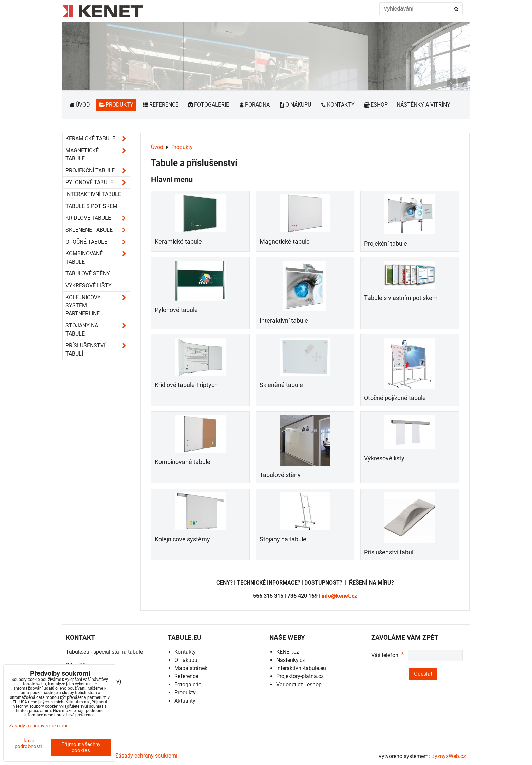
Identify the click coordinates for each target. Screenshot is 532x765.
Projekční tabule (386, 244)
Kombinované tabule (183, 462)
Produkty (116, 105)
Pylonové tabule (176, 310)
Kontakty (337, 105)
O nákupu (295, 105)
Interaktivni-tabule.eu (301, 668)
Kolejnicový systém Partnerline (98, 306)
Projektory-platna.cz (300, 676)
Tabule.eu (78, 652)
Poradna (254, 105)
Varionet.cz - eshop (299, 684)
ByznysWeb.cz (449, 756)
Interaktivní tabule (284, 321)
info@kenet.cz (339, 596)
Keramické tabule (178, 242)
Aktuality (185, 701)
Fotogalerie (208, 105)
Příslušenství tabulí (389, 552)
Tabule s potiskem (91, 206)
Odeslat (423, 674)
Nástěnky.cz (291, 660)
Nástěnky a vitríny (423, 105)
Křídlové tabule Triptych (186, 385)
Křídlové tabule (98, 218)
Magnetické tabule (285, 242)
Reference (160, 105)
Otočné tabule (98, 242)
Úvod (79, 105)
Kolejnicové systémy (182, 539)
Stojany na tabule (283, 539)
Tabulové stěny (280, 475)
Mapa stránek (191, 668)
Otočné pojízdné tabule (395, 398)
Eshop (376, 105)
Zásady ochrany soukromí (146, 756)
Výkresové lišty (384, 458)
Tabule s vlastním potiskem (401, 298)
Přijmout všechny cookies (81, 747)
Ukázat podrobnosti (28, 743)
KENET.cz (288, 652)
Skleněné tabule (281, 385)
